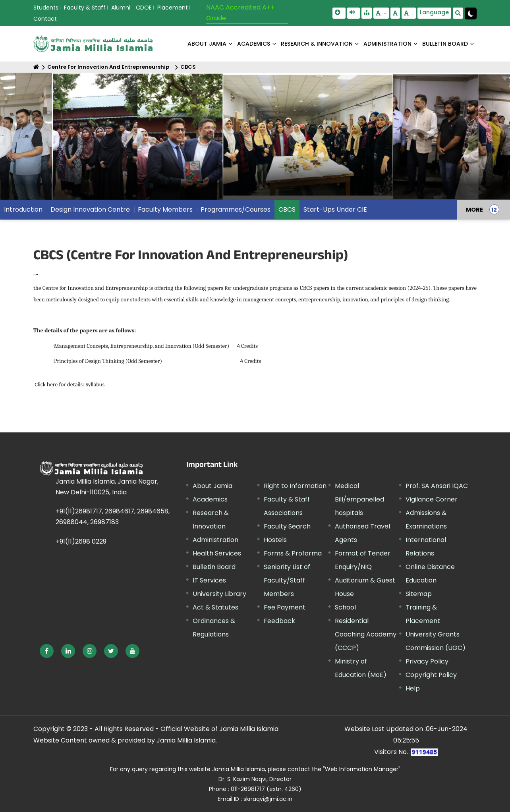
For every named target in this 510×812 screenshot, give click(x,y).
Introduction (23, 209)
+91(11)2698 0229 (81, 541)
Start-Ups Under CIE (335, 209)
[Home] (36, 67)
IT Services (209, 580)
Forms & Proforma (293, 553)
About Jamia (207, 44)
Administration (215, 540)
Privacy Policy (427, 661)
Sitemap (419, 594)
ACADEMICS (254, 44)
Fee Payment (285, 607)
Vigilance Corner (432, 499)
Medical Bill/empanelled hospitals (359, 499)
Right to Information (295, 486)
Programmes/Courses (236, 209)
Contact (45, 19)
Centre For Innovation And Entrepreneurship (108, 67)
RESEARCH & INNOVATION (317, 44)
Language (434, 12)
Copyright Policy (431, 675)
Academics (210, 499)
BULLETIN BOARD (445, 44)
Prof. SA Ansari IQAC (437, 486)
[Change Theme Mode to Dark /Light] (471, 14)
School (345, 607)
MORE (474, 210)
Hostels (275, 540)
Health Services (217, 553)
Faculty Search (287, 526)
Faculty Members (165, 209)
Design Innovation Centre (90, 209)
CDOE (144, 8)
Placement (173, 8)
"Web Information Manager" (362, 769)
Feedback (279, 621)
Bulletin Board (214, 567)
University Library (219, 594)
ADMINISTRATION (387, 44)
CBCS (188, 67)
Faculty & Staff (85, 8)
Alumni (121, 8)
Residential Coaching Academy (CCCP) (366, 634)
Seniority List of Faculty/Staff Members (287, 580)
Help (413, 688)
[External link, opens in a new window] (47, 651)
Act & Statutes (215, 607)
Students (46, 8)
